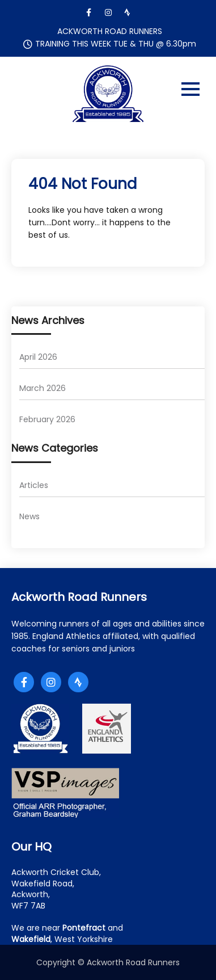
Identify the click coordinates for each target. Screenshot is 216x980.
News (29, 516)
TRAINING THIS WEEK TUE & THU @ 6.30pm (116, 44)
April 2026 (38, 357)
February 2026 (47, 419)
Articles (34, 485)
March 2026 (43, 388)
